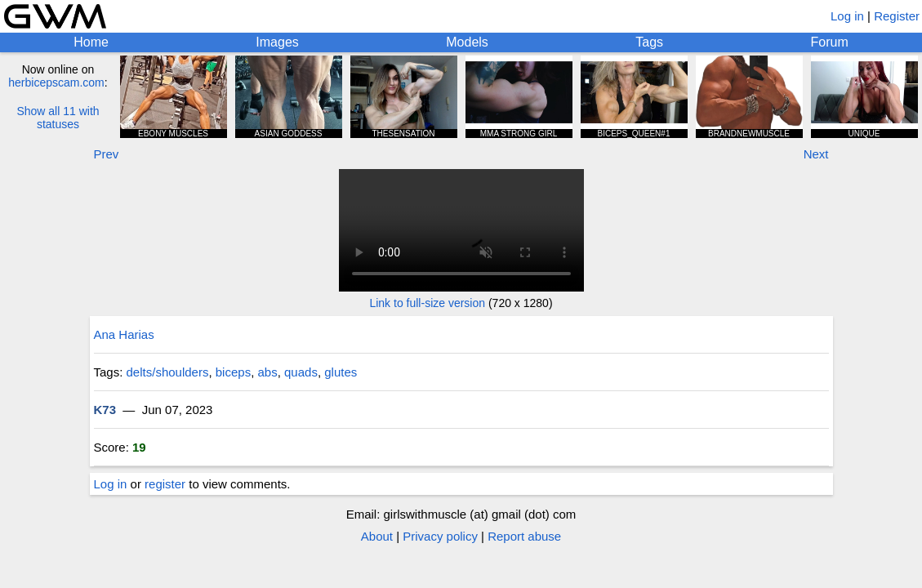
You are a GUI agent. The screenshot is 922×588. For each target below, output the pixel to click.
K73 (105, 410)
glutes (341, 372)
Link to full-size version (427, 303)
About (377, 536)
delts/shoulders (168, 372)
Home (91, 42)
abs (267, 372)
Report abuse (524, 536)
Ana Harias (124, 334)
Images (277, 42)
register (165, 484)
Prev (107, 154)
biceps (233, 372)
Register (897, 16)
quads (301, 372)
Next (816, 154)
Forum (830, 42)
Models (467, 42)
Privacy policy (440, 536)
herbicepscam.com (56, 82)
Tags (649, 42)
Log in (847, 16)
